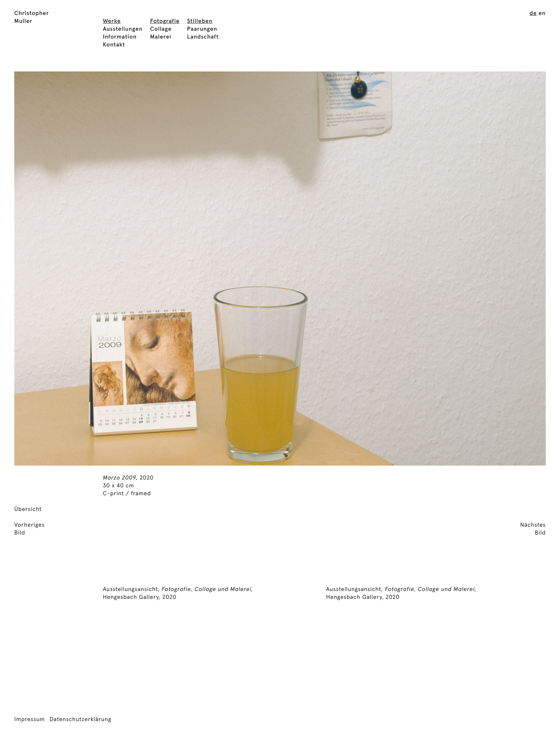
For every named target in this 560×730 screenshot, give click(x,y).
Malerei (161, 37)
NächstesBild (533, 529)
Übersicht (28, 510)
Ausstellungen (123, 29)
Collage (161, 29)
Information (120, 37)
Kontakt (114, 45)
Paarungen (202, 29)
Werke (112, 21)
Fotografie (165, 21)
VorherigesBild (29, 529)
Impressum (30, 720)
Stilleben (200, 21)
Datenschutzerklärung (81, 720)
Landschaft (203, 37)
